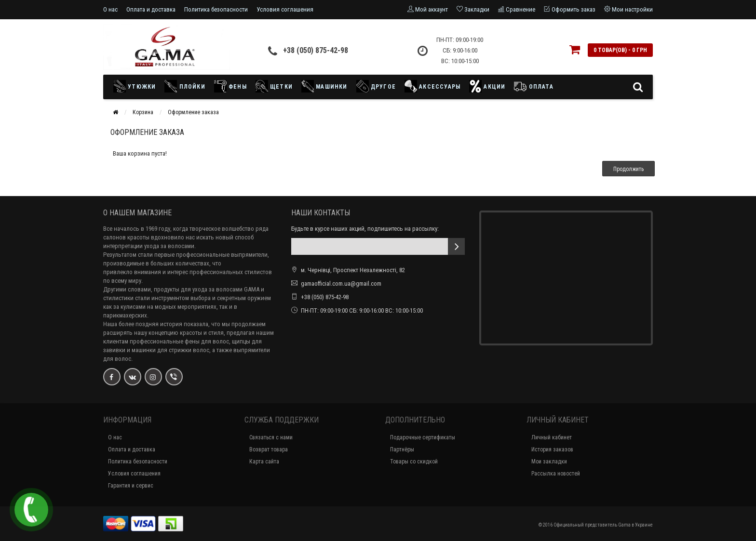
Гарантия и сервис (131, 486)
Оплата (533, 86)
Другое (376, 86)
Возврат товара (269, 449)
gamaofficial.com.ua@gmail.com (341, 284)
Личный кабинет (552, 437)
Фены (230, 86)
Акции (487, 86)
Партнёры (402, 449)
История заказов (552, 449)
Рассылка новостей (556, 474)
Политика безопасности (216, 9)
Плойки (185, 86)
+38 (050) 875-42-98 (316, 50)
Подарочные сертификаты (423, 437)
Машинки (324, 86)
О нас (110, 9)
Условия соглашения (285, 9)
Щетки (274, 86)
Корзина (143, 112)
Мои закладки (549, 462)
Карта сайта (264, 462)
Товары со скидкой (414, 462)
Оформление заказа (193, 112)
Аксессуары (432, 86)
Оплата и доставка (151, 9)
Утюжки (137, 86)
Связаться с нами (271, 437)
